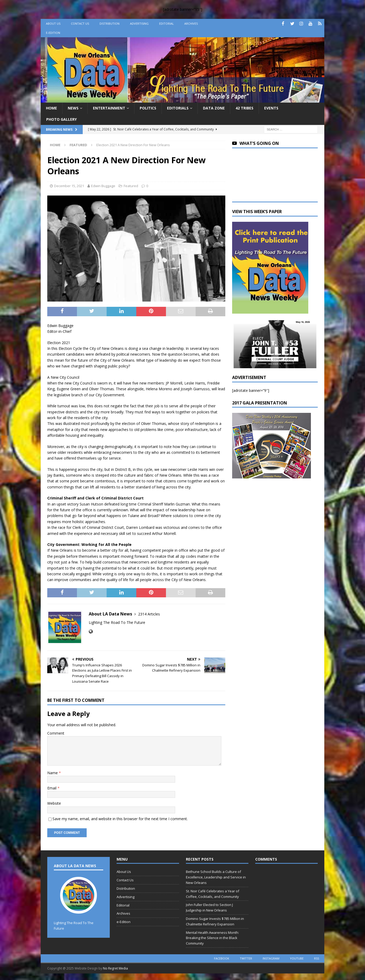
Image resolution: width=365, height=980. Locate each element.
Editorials (178, 108)
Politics (148, 108)
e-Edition (53, 33)
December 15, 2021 (69, 186)
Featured (131, 186)
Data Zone (214, 108)
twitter (246, 958)
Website (54, 803)
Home (51, 108)
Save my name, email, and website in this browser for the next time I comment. (120, 819)
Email (52, 788)
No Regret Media (115, 968)
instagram (271, 958)
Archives (191, 23)
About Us (53, 23)
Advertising (139, 23)
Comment (56, 733)
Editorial (166, 23)
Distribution (109, 23)
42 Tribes (244, 108)
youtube (297, 958)
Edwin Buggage (103, 186)
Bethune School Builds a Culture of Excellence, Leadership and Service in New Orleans (216, 877)
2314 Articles (149, 614)
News (73, 108)
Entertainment (109, 108)
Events (271, 108)
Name (53, 773)
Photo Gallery (61, 119)
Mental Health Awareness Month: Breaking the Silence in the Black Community (212, 938)
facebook (222, 958)
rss (317, 958)
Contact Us (80, 23)
